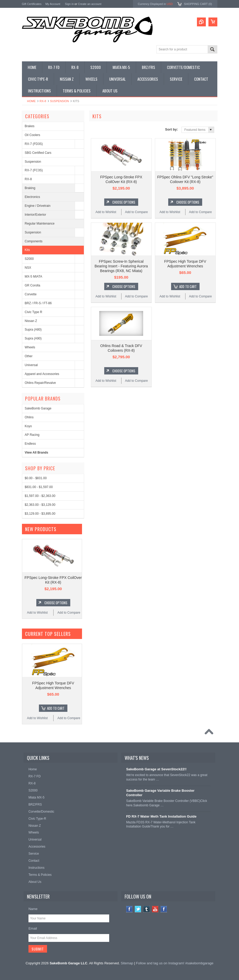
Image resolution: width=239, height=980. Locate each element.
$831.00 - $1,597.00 (39, 487)
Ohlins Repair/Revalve (40, 383)
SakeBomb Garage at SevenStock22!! (156, 769)
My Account (53, 4)
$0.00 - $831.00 (36, 478)
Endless (30, 444)
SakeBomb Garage (38, 408)
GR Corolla (33, 285)
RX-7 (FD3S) (34, 144)
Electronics (33, 197)
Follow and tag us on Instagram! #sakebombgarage (175, 963)
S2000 (29, 259)
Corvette (31, 294)
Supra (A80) (33, 330)
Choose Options (124, 202)
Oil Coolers (33, 135)
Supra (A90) (33, 338)
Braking (30, 188)
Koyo (28, 426)
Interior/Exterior (36, 215)
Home (31, 101)
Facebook (129, 909)
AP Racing (32, 435)
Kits (27, 250)
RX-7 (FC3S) (34, 170)
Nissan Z (31, 321)
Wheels (30, 347)
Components (34, 241)
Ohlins (29, 417)
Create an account (90, 4)
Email (33, 928)
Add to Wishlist (106, 212)
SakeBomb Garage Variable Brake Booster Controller (160, 793)
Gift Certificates (32, 4)
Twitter (138, 909)
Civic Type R (34, 312)
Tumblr (147, 909)
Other (29, 356)
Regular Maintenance (40, 224)
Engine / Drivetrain (38, 206)
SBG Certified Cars (38, 153)
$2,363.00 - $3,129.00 (40, 505)
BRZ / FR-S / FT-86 (38, 303)
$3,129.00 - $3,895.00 (40, 514)
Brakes (30, 126)
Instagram (164, 909)
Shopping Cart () (198, 4)
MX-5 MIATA (34, 277)
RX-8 (43, 101)
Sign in (69, 4)
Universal (31, 365)
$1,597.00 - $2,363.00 (40, 496)
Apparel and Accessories (42, 374)
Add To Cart (188, 286)
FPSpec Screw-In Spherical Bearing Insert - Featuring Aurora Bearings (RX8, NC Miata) (121, 266)
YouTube (155, 909)
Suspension (60, 101)
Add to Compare (136, 212)
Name (33, 909)
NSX (28, 268)
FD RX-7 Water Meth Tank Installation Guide (161, 816)
